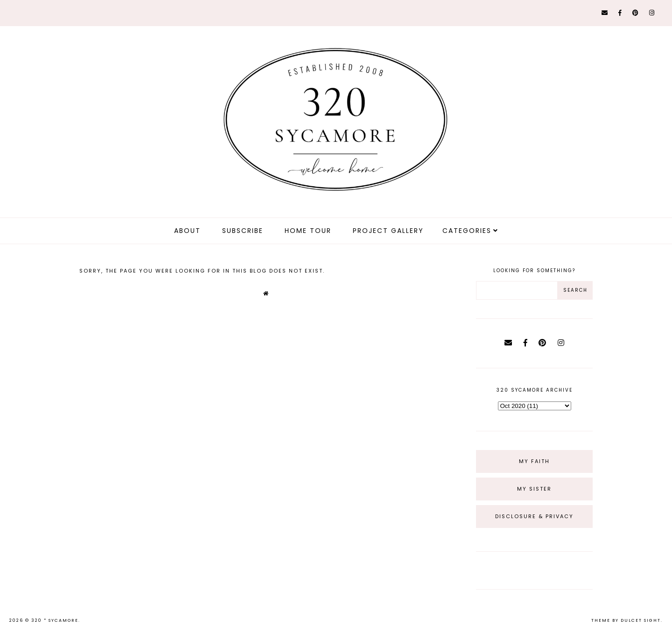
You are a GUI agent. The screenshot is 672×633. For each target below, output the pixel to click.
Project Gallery (388, 231)
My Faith (534, 461)
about (187, 231)
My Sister (534, 489)
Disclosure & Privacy (534, 516)
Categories (467, 231)
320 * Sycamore (55, 620)
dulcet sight (641, 620)
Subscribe (243, 231)
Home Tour (308, 231)
